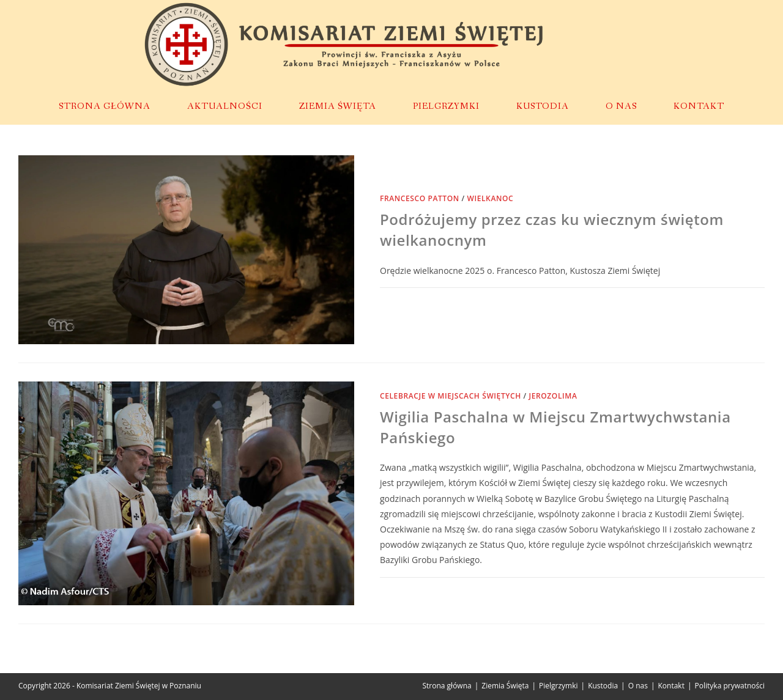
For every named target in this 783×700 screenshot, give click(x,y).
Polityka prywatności (730, 686)
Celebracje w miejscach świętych (451, 396)
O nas (638, 686)
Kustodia (603, 686)
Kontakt (671, 686)
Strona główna (447, 686)
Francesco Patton (420, 198)
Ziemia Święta (505, 686)
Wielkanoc (491, 198)
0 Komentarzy (418, 591)
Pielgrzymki (558, 686)
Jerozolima (553, 396)
